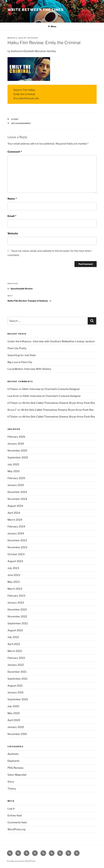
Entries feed (15, 815)
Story (15, 119)
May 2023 (14, 582)
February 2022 (16, 658)
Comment (15, 152)
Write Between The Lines (36, 10)
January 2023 (16, 603)
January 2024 (16, 533)
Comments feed (17, 822)
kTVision (33, 38)
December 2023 (17, 540)
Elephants (13, 761)
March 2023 (15, 589)
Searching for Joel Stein (22, 355)
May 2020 (14, 713)
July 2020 (13, 706)
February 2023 (16, 596)
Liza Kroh (13, 396)
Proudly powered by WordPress (21, 861)
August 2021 (15, 686)
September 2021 (17, 679)
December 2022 (17, 610)
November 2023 (17, 547)
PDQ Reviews (15, 768)
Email (12, 216)
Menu (52, 26)
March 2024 (15, 520)
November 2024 (17, 499)
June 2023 (14, 575)
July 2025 (13, 464)
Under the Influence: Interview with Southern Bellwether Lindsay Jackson (51, 341)
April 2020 (14, 720)
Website (13, 233)
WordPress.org (17, 829)
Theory (12, 789)
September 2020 (18, 699)
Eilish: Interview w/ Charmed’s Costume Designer (51, 389)
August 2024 (15, 506)
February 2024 (16, 526)
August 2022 (15, 630)
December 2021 (17, 672)
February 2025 (16, 478)
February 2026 (16, 437)
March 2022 (15, 651)
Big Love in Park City (20, 362)
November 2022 (17, 616)
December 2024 (17, 492)
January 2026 (16, 444)
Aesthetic (13, 754)
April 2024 (14, 513)
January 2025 (16, 485)
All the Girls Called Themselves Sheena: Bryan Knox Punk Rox (59, 403)
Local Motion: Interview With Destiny (29, 369)
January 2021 (15, 692)
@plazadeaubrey (21, 123)
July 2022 (13, 637)
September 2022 (18, 623)
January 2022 (16, 665)
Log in (11, 809)
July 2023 (13, 568)
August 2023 (15, 561)
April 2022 (14, 644)
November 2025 (17, 451)
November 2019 (17, 734)
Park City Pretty (17, 348)
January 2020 (16, 727)
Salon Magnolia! (17, 775)
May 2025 (14, 471)
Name (12, 199)
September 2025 (18, 457)
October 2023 (16, 554)
